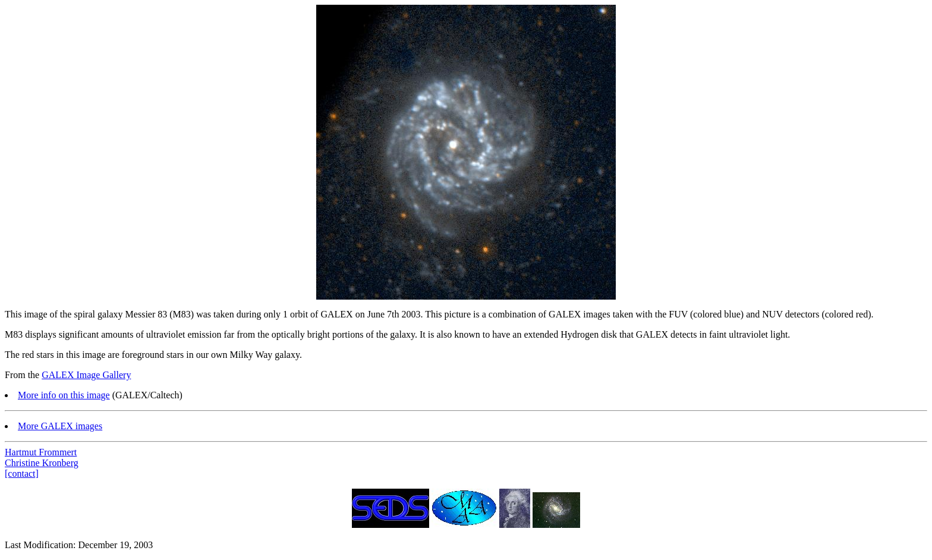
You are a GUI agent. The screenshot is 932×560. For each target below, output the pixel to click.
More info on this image (64, 395)
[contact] (22, 474)
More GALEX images (60, 426)
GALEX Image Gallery (86, 375)
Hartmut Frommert (41, 452)
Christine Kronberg (42, 463)
